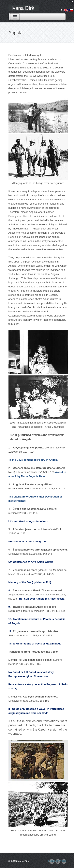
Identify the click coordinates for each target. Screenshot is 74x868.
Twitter (64, 861)
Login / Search (70, 3)
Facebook (58, 861)
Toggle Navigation (15, 17)
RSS (52, 861)
